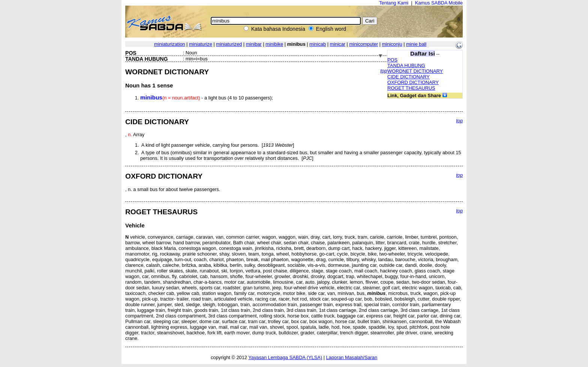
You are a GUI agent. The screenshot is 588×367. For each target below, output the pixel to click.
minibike (274, 44)
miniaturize (201, 44)
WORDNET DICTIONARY (415, 71)
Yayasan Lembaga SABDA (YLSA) (285, 357)
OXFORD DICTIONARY (413, 82)
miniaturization (170, 44)
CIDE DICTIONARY (409, 77)
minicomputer (364, 44)
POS (392, 60)
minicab (318, 44)
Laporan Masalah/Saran (352, 357)
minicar (338, 44)
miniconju (392, 44)
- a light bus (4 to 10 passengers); (207, 98)
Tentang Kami (394, 3)
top (384, 71)
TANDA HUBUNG (406, 65)
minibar (254, 44)
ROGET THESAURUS (411, 88)
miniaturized (229, 44)
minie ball (416, 44)
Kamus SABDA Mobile (439, 3)
